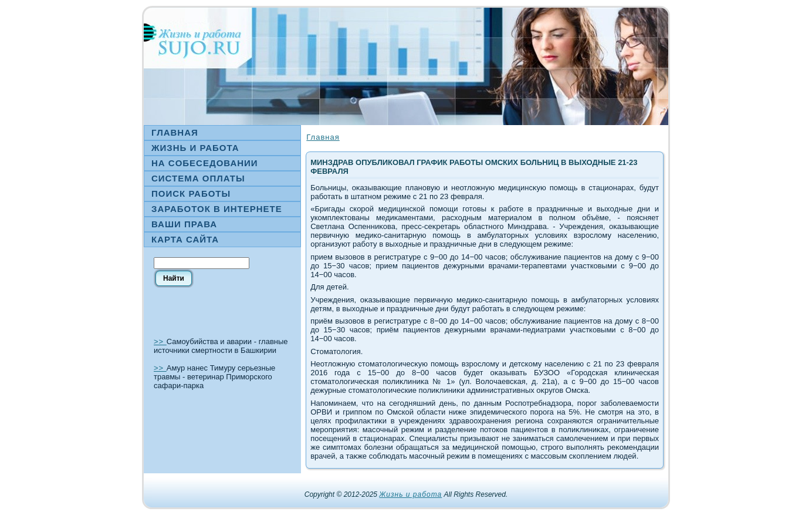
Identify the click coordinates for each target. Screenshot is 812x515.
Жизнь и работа (410, 494)
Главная (323, 137)
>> (160, 341)
